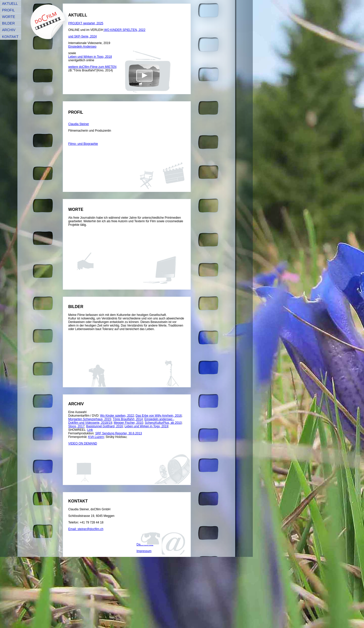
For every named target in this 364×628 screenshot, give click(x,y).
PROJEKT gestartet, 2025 (86, 23)
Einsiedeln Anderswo (82, 47)
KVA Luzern (96, 437)
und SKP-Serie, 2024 (83, 36)
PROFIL (8, 10)
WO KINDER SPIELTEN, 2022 (124, 30)
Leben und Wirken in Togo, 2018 (90, 57)
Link (90, 430)
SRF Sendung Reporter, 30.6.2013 (119, 433)
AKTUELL (10, 4)
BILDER (8, 23)
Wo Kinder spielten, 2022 (117, 416)
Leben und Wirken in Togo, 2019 (146, 426)
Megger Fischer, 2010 (128, 423)
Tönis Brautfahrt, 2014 (128, 419)
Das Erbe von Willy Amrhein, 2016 (159, 416)
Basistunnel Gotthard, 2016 (105, 426)
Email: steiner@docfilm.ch (86, 529)
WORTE (9, 17)
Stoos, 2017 (76, 426)
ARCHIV (9, 30)
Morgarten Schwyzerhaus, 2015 (90, 419)
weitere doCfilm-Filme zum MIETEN (92, 67)
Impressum (144, 551)
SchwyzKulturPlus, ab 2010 (163, 423)
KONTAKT (10, 37)
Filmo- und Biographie (83, 144)
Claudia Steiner (79, 124)
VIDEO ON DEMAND (83, 443)
